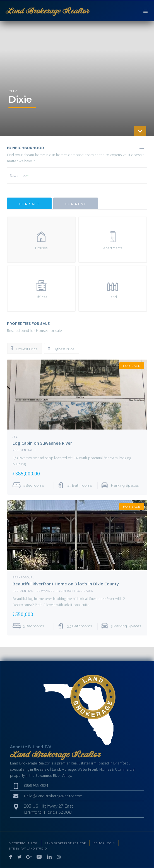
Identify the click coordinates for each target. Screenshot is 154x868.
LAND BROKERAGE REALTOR (65, 843)
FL (16, 437)
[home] (46, 11)
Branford (21, 578)
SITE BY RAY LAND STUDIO (28, 849)
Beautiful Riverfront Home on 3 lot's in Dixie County (66, 584)
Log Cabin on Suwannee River (42, 443)
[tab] (29, 203)
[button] (146, 11)
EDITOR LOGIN (104, 843)
